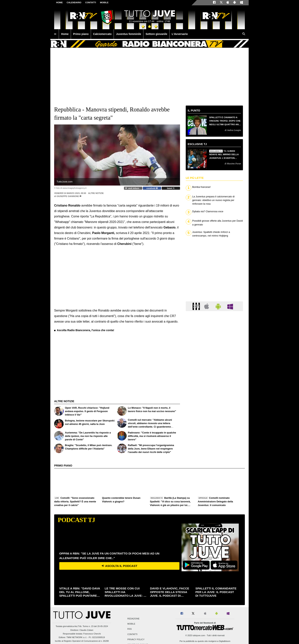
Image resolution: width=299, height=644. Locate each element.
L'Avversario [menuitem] (180, 34)
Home (59, 2)
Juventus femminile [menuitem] (129, 34)
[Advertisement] (83, 357)
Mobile (131, 624)
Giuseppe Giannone (68, 196)
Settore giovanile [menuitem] (156, 34)
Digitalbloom (225, 641)
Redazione (133, 619)
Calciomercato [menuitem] (102, 34)
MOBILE (104, 2)
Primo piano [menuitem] (81, 34)
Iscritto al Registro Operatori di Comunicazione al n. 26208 (82, 641)
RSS (129, 629)
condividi (152, 188)
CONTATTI (91, 2)
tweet (171, 188)
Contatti (132, 634)
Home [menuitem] (65, 34)
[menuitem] (55, 34)
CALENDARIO (74, 2)
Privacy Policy (136, 639)
